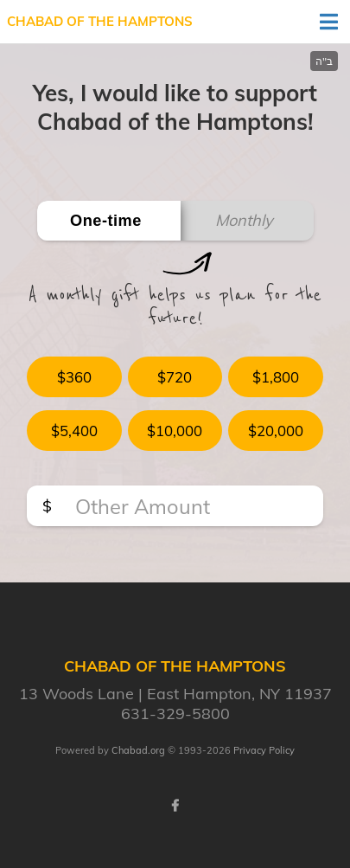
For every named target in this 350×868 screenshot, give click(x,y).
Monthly (244, 220)
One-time (106, 221)
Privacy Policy (264, 750)
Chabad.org (138, 750)
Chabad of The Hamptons (100, 21)
